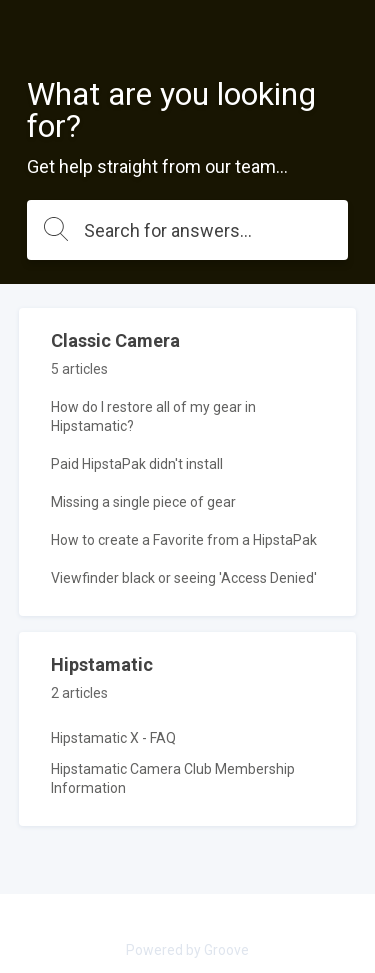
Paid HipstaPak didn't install (137, 464)
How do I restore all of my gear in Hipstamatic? (153, 417)
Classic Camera (115, 340)
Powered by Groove (187, 950)
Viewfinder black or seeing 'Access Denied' (184, 578)
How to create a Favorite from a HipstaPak (184, 540)
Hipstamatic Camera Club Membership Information (173, 779)
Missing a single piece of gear (143, 502)
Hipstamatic (102, 664)
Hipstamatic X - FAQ (113, 738)
